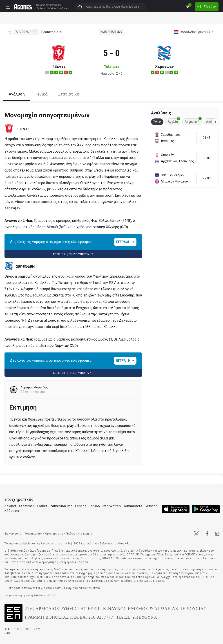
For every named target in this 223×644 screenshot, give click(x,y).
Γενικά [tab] (41, 94)
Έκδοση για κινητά (79, 534)
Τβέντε (59, 66)
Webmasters (33, 534)
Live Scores (63, 9)
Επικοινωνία (13, 534)
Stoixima (41, 5)
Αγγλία (174, 121)
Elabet (42, 506)
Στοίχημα (41, 9)
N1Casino (12, 511)
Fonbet (80, 506)
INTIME (51, 595)
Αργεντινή (193, 121)
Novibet (10, 506)
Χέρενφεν (164, 66)
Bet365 (94, 506)
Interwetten (112, 506)
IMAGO (38, 595)
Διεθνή (212, 121)
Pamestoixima (61, 506)
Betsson (151, 506)
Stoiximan (27, 506)
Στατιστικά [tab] (69, 94)
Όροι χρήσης (54, 534)
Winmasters (133, 506)
